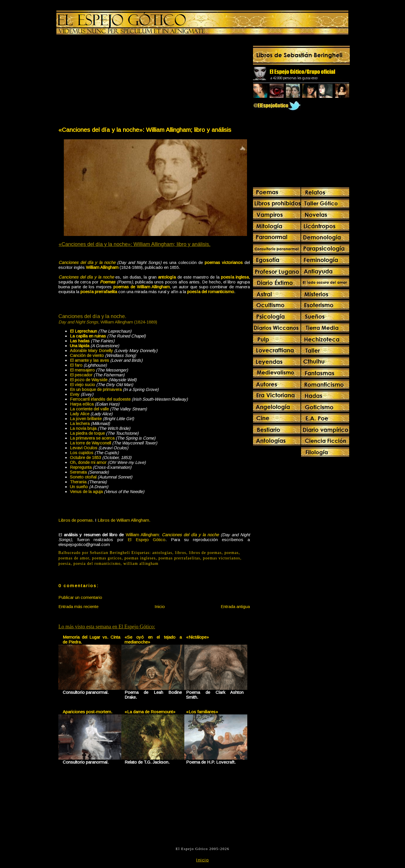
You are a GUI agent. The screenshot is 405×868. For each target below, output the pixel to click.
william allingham (141, 564)
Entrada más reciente (78, 606)
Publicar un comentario (80, 597)
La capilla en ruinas (88, 336)
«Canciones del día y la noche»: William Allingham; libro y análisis (145, 130)
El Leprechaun (83, 331)
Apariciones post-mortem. (87, 712)
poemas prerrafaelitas (179, 558)
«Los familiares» (202, 712)
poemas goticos (107, 558)
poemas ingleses (140, 558)
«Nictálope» (197, 637)
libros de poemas (205, 553)
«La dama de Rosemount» (150, 712)
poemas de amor (74, 558)
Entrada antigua (235, 606)
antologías (162, 553)
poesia (65, 564)
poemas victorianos (222, 558)
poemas (232, 553)
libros (180, 553)
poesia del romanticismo (97, 564)
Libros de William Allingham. (124, 520)
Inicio (160, 606)
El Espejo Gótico (147, 540)
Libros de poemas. (76, 520)
